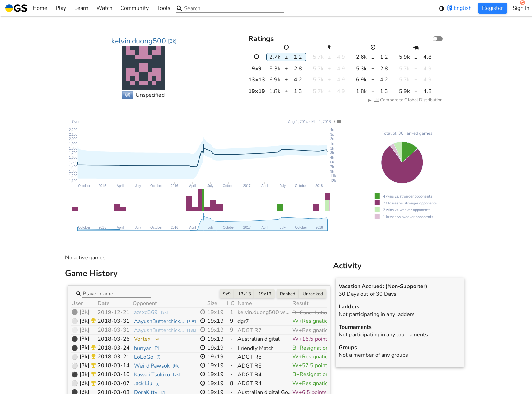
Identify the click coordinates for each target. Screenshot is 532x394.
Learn (81, 8)
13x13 (244, 294)
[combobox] (117, 293)
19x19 (265, 294)
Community (135, 8)
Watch (104, 8)
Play (61, 8)
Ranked (288, 294)
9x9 (227, 294)
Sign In (521, 8)
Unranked (313, 294)
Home (26, 8)
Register (493, 8)
